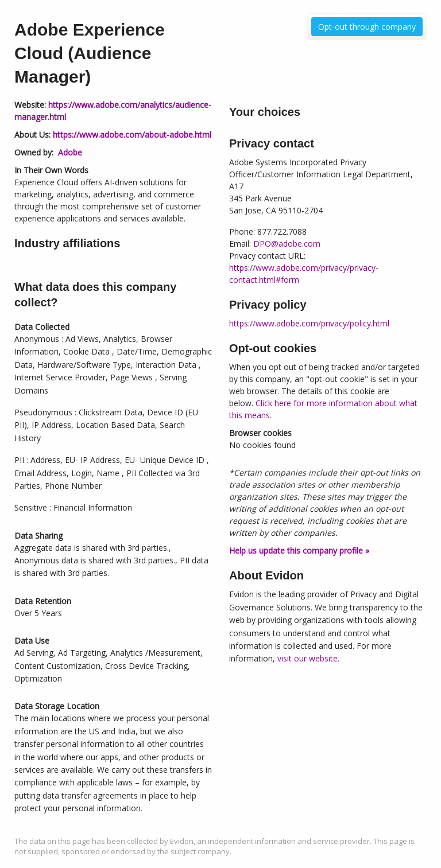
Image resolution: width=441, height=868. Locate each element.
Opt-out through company (367, 27)
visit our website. (308, 658)
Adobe (70, 152)
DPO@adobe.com (287, 244)
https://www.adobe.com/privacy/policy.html (309, 323)
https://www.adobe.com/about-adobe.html (132, 135)
